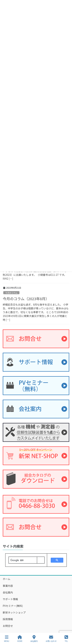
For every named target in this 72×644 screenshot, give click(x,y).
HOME (20, 639)
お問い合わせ (51, 639)
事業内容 (8, 586)
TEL (66, 639)
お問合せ (8, 626)
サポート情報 (10, 599)
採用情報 (8, 619)
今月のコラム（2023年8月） (26, 299)
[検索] (23, 560)
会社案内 (8, 592)
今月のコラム (11, 293)
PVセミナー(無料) (13, 606)
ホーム (7, 579)
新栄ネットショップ (14, 612)
